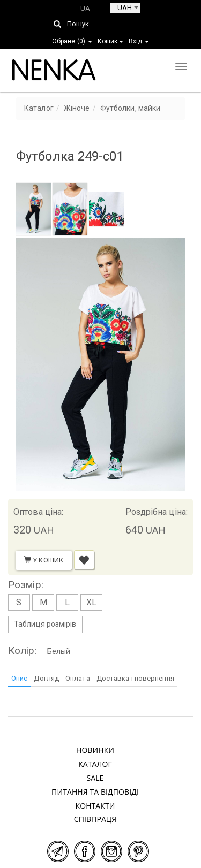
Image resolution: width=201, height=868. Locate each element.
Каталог (95, 764)
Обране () (72, 41)
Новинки (95, 750)
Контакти (95, 806)
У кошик (44, 560)
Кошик (110, 41)
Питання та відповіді (95, 792)
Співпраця (95, 819)
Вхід (139, 41)
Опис (19, 678)
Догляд (46, 678)
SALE (95, 778)
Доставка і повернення (135, 678)
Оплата (78, 678)
